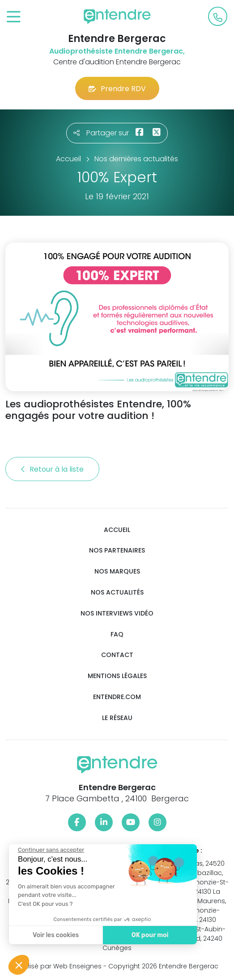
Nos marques (117, 572)
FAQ (117, 634)
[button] (19, 965)
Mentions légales (117, 676)
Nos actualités (117, 593)
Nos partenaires (117, 551)
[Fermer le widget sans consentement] (45, 850)
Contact (117, 655)
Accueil (117, 530)
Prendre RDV (117, 89)
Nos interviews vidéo (117, 614)
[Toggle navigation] (14, 17)
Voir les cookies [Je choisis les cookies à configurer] (50, 935)
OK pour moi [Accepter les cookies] (144, 935)
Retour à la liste (52, 469)
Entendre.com (117, 697)
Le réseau (117, 718)
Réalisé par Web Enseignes (59, 966)
